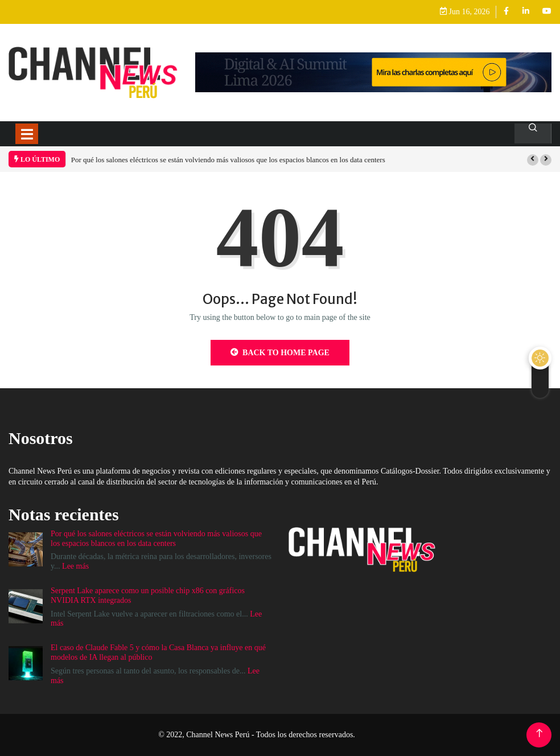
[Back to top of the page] (539, 734)
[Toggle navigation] (27, 134)
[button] (533, 160)
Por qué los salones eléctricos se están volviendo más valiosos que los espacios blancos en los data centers (228, 160)
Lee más (75, 566)
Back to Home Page (280, 352)
